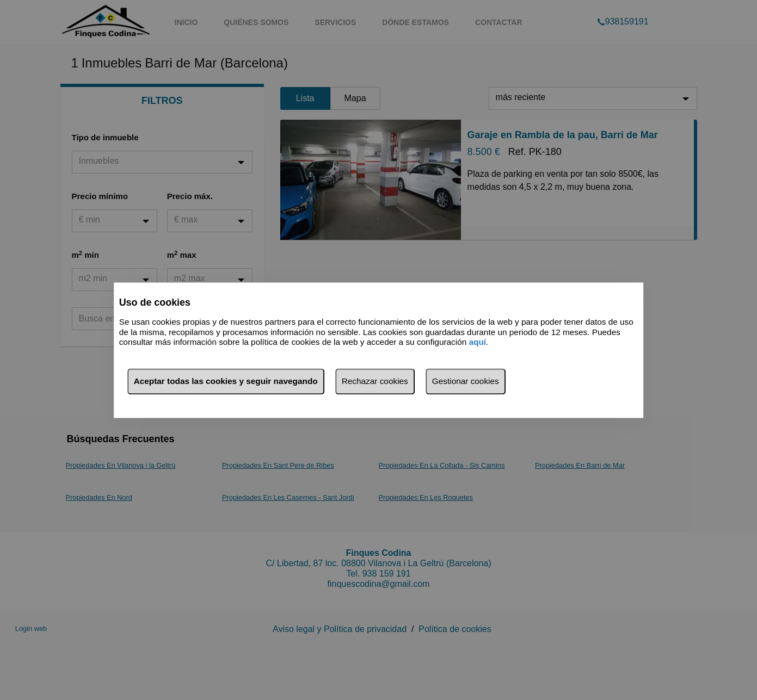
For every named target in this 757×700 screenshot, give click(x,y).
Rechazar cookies (375, 381)
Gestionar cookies (466, 381)
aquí (478, 342)
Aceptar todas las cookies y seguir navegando (226, 381)
